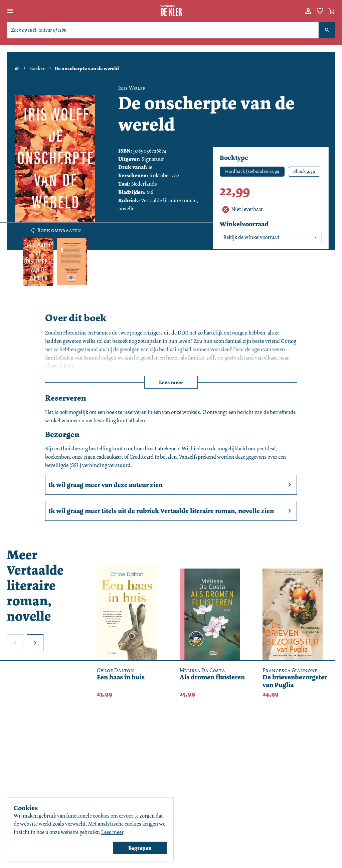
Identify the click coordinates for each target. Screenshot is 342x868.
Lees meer (171, 382)
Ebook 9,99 (304, 171)
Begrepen (140, 848)
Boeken (38, 68)
